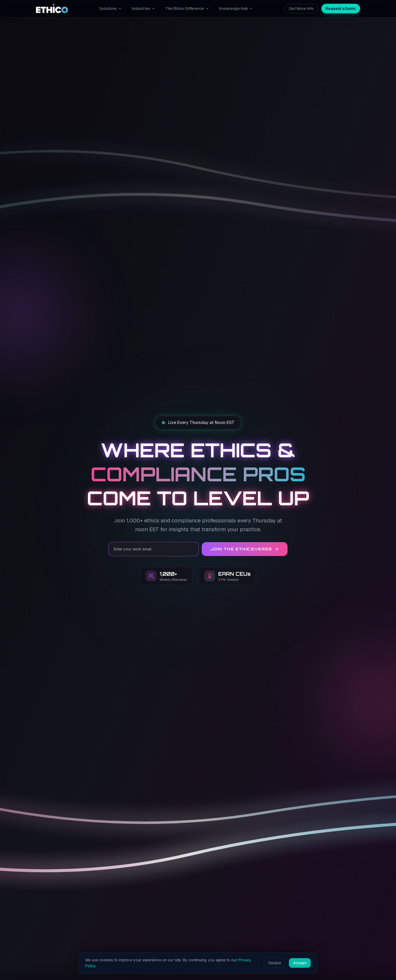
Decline (275, 963)
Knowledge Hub (236, 9)
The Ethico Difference (187, 9)
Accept (300, 963)
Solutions (111, 9)
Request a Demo (341, 9)
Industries (144, 9)
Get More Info (301, 9)
